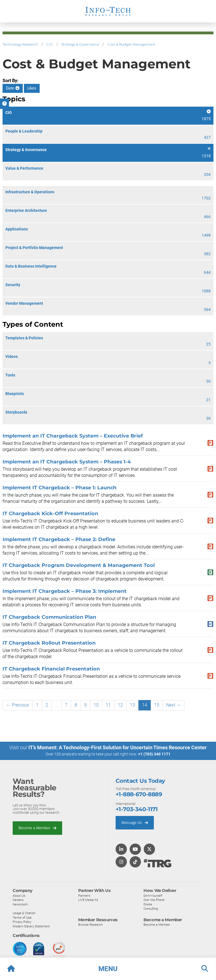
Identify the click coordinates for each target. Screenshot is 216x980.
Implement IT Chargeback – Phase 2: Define (59, 539)
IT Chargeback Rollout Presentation (49, 643)
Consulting (151, 909)
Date (13, 88)
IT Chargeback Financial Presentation (51, 669)
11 (108, 705)
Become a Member (37, 828)
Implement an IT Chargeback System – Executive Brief (73, 436)
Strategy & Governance (80, 44)
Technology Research (20, 44)
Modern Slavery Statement (31, 926)
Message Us (135, 823)
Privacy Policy (22, 922)
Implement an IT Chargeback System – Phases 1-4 (67, 462)
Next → (174, 705)
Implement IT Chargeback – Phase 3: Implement (65, 591)
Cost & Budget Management (131, 44)
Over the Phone (154, 900)
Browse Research (90, 925)
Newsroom (20, 904)
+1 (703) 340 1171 (154, 754)
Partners (84, 895)
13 (132, 705)
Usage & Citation (24, 913)
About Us (19, 895)
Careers (18, 900)
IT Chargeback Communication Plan (49, 617)
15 (157, 705)
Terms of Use (22, 917)
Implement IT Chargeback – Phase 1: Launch (59, 487)
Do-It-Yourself (153, 895)
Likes (32, 88)
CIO (50, 44)
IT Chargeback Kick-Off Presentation (50, 513)
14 (145, 705)
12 (120, 705)
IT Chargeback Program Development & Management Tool (79, 565)
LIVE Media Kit (88, 900)
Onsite (148, 904)
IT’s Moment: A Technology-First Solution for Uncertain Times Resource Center (118, 747)
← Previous (18, 705)
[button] (108, 969)
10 (96, 705)
